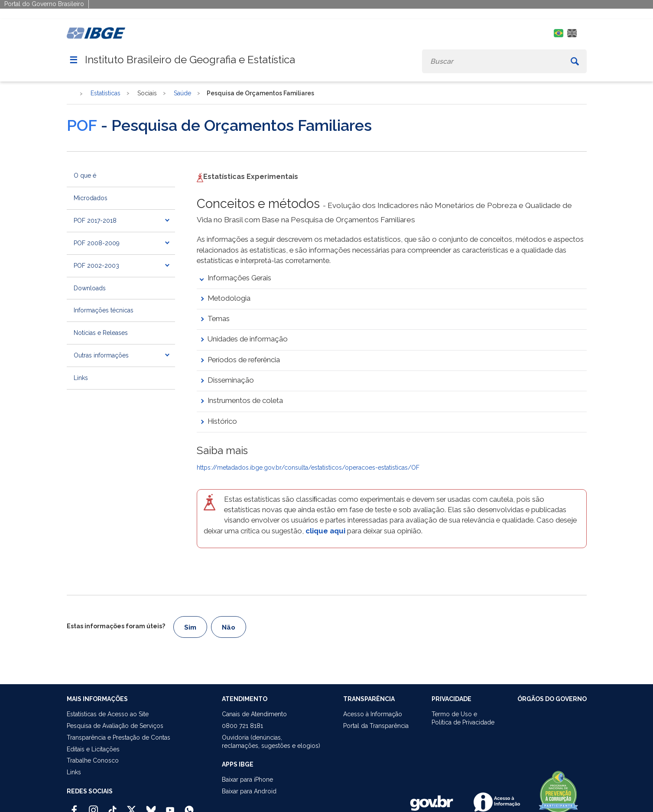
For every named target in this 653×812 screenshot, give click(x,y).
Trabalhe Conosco (93, 760)
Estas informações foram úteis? (116, 626)
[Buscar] (575, 61)
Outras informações (101, 355)
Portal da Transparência (376, 726)
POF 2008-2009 (97, 243)
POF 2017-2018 (95, 221)
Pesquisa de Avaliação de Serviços (115, 726)
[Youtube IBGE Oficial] (170, 806)
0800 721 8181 (242, 726)
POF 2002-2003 (96, 266)
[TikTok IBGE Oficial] (112, 806)
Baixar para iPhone (247, 780)
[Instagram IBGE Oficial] (93, 806)
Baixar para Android (249, 791)
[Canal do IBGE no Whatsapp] (189, 806)
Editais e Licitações (93, 749)
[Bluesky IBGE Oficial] (151, 806)
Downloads (90, 288)
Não (229, 627)
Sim (190, 627)
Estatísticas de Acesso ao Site (108, 714)
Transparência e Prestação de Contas (119, 737)
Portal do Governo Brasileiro (44, 4)
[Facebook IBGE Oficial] (74, 806)
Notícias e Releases (101, 333)
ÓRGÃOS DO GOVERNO (552, 699)
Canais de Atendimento (254, 714)
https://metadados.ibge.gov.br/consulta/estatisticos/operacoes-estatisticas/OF (308, 468)
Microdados (91, 198)
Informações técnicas (104, 310)
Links (81, 378)
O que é (85, 175)
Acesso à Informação (373, 714)
